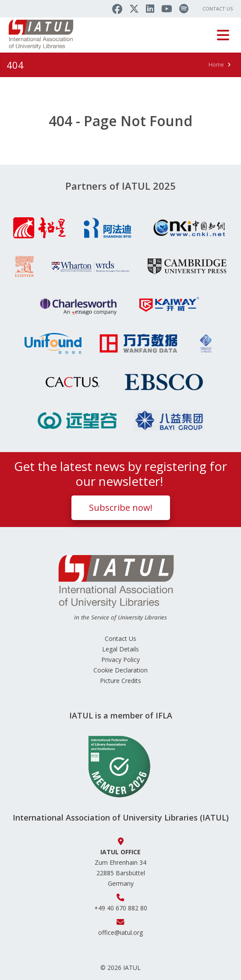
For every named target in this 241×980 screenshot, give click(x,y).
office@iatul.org (120, 932)
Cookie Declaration (120, 670)
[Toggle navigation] (223, 35)
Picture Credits (120, 681)
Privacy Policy (120, 660)
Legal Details (120, 649)
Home (216, 65)
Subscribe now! (121, 508)
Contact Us (218, 9)
